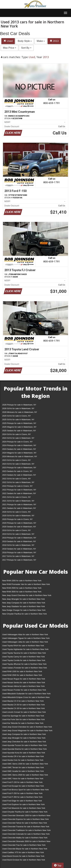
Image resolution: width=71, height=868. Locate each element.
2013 (54, 41)
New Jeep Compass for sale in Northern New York (24, 603)
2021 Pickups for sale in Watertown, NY (19, 504)
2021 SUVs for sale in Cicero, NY (16, 497)
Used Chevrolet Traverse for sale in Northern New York (26, 827)
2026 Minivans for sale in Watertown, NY (20, 412)
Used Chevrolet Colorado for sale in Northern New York (26, 834)
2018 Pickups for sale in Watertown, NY (19, 552)
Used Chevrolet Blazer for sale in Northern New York (25, 849)
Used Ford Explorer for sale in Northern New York (23, 804)
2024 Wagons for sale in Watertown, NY (19, 453)
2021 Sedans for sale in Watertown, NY (19, 508)
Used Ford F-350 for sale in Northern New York (22, 797)
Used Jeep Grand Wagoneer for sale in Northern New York (27, 731)
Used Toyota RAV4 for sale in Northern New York (23, 646)
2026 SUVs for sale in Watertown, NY (18, 408)
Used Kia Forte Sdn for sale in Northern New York (23, 719)
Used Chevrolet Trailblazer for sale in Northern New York (26, 830)
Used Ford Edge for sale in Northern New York (22, 801)
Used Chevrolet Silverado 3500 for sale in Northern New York (26, 842)
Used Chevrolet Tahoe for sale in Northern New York (25, 823)
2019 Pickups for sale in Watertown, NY (19, 538)
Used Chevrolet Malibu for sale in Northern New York (25, 838)
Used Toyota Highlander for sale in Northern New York (25, 649)
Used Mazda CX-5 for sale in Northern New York (23, 701)
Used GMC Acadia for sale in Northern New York (23, 771)
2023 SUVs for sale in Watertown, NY (18, 464)
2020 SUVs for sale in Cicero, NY (16, 512)
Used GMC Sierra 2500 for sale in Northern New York (25, 775)
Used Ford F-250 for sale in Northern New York (22, 793)
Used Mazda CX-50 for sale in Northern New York (23, 705)
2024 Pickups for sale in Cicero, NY (17, 442)
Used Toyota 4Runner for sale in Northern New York (24, 664)
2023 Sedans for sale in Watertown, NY (19, 475)
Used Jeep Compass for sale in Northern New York (24, 734)
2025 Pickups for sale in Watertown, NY (19, 423)
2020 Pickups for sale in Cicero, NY (17, 519)
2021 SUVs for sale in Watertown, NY (18, 501)
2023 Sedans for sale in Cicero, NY (17, 471)
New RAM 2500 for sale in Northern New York (22, 588)
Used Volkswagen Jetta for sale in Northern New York (25, 642)
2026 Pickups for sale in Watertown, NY (19, 405)
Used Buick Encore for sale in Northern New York (23, 856)
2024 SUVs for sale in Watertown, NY (18, 438)
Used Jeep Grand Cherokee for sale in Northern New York (27, 727)
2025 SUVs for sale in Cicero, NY (16, 416)
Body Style (25, 41)
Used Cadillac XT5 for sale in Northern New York (23, 852)
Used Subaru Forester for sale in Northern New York (25, 668)
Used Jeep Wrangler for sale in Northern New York (24, 738)
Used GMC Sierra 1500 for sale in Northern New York (25, 764)
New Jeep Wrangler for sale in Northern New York (24, 599)
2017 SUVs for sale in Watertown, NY (18, 556)
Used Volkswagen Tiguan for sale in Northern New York (26, 638)
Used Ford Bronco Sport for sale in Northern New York (25, 790)
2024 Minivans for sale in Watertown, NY (20, 456)
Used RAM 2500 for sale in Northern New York (22, 675)
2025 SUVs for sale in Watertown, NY (18, 420)
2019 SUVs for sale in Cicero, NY (16, 530)
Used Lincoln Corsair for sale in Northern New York (24, 712)
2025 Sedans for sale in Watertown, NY (19, 431)
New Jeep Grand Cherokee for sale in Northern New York (27, 595)
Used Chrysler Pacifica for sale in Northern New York (25, 812)
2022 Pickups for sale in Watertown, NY (19, 490)
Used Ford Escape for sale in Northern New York (23, 786)
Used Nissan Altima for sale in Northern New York (23, 686)
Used (8, 41)
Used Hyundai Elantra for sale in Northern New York (24, 749)
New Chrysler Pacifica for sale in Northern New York (25, 614)
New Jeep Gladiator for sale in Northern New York (24, 606)
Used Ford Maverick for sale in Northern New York (24, 808)
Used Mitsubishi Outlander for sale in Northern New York (26, 694)
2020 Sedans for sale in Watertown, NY (19, 527)
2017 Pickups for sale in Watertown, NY (19, 560)
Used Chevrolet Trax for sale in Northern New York (24, 845)
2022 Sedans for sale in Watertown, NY (19, 493)
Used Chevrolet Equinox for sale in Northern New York (25, 819)
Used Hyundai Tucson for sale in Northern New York (25, 745)
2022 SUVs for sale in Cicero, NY (16, 479)
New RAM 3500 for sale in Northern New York (22, 592)
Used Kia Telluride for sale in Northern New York (23, 723)
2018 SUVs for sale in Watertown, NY (18, 545)
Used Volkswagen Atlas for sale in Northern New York (25, 634)
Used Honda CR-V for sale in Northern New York (23, 756)
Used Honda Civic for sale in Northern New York (23, 760)
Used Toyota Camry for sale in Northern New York (24, 657)
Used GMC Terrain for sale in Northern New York (23, 767)
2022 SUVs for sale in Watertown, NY (18, 482)
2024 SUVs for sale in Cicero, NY (16, 434)
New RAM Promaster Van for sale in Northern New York (26, 584)
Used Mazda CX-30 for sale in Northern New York (23, 708)
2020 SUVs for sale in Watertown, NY (18, 516)
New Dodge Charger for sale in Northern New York (24, 610)
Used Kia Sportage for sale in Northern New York (23, 716)
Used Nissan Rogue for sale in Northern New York (24, 679)
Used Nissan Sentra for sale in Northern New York (24, 683)
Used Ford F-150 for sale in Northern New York (22, 782)
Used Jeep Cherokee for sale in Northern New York (24, 742)
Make (41, 41)
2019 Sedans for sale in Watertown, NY (19, 541)
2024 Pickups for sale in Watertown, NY (19, 445)
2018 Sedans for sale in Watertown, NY (19, 549)
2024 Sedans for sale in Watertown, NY (19, 449)
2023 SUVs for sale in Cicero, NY (16, 460)
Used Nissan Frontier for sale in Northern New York (24, 690)
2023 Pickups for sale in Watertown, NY (19, 468)
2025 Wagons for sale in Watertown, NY (19, 427)
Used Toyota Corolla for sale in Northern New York (24, 660)
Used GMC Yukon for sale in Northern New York (23, 779)
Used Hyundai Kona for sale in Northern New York (24, 753)
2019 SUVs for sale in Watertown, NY (18, 534)
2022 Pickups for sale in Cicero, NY (17, 486)
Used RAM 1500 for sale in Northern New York (22, 671)
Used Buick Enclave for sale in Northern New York (24, 860)
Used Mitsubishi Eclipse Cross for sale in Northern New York (26, 698)
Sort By (26, 48)
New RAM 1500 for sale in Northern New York (22, 581)
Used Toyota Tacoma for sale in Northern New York (24, 653)
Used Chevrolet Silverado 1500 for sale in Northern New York (26, 816)
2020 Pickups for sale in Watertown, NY (19, 523)
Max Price (10, 48)
